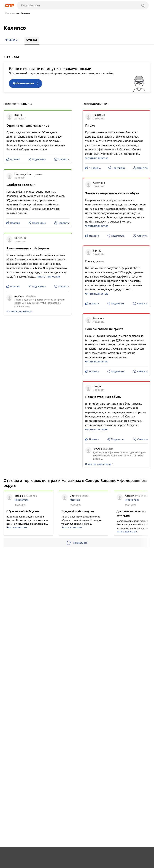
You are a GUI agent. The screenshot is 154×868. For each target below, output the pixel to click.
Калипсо (10, 13)
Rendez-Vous (22, 499)
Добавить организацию (26, 864)
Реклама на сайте (59, 855)
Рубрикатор (12, 855)
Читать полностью (17, 527)
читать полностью (48, 276)
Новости (34, 855)
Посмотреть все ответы (19, 311)
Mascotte (75, 499)
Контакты (85, 855)
